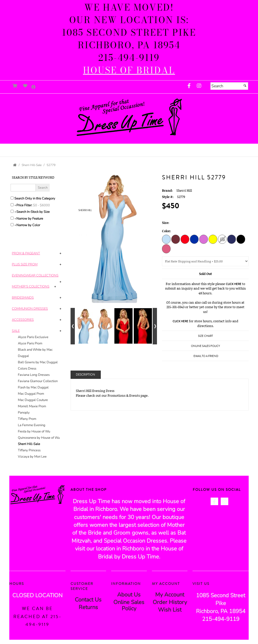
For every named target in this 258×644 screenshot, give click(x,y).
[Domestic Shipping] (205, 261)
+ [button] (60, 253)
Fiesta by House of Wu (34, 431)
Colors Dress (27, 369)
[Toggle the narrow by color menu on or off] (12, 225)
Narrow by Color (28, 225)
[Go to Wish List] (25, 86)
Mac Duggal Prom (31, 394)
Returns (88, 607)
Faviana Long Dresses (34, 375)
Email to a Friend (206, 356)
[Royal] (194, 239)
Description (85, 375)
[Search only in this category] (12, 198)
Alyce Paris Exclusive (33, 337)
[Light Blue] (166, 239)
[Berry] (222, 239)
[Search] (229, 86)
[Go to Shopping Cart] (15, 86)
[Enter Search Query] (23, 188)
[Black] (241, 239)
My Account (170, 595)
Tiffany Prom (27, 419)
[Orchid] (204, 239)
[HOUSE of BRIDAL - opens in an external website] (129, 70)
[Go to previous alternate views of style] (73, 326)
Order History (170, 602)
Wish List (170, 610)
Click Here (234, 284)
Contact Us (88, 600)
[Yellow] (213, 239)
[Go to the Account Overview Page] (34, 87)
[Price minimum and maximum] (43, 205)
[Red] (185, 239)
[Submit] (245, 86)
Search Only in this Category (35, 198)
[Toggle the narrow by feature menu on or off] (12, 218)
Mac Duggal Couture (33, 400)
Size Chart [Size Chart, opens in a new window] (205, 336)
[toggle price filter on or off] (12, 205)
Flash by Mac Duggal (33, 387)
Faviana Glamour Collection (38, 381)
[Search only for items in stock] (12, 211)
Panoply (24, 413)
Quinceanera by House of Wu (39, 438)
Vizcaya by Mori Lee (32, 457)
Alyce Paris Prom (30, 343)
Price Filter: (24, 205)
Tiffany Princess (29, 450)
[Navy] (232, 239)
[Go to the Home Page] (15, 165)
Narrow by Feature (30, 219)
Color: (167, 231)
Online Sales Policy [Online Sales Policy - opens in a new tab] (205, 346)
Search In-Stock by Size (33, 212)
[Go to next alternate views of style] (155, 326)
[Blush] (166, 249)
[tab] (37, 253)
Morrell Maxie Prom (32, 406)
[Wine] (176, 239)
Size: (166, 223)
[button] (129, 148)
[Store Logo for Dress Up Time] (129, 117)
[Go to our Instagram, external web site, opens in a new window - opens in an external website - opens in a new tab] (199, 86)
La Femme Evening (32, 425)
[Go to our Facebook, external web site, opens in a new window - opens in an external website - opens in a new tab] (189, 86)
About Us (129, 595)
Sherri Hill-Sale (29, 444)
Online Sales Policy (129, 605)
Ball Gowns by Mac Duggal (38, 362)
